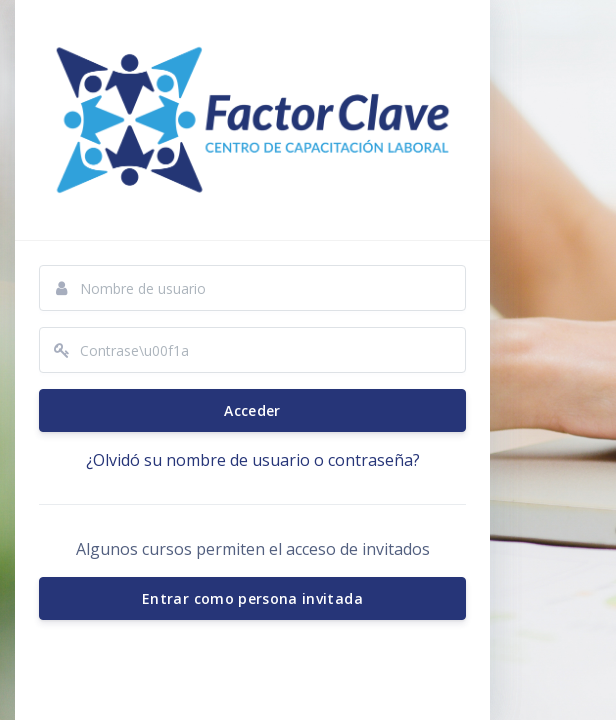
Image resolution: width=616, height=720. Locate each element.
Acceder (252, 410)
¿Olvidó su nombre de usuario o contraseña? (253, 460)
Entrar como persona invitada (252, 598)
